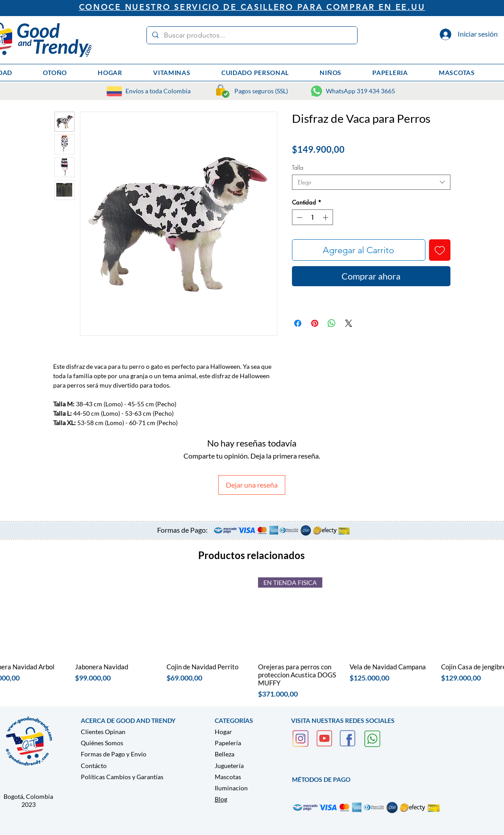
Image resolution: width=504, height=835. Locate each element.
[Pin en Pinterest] (315, 323)
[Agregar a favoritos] (440, 250)
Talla (298, 167)
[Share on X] (349, 323)
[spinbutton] (312, 217)
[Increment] (326, 217)
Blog (221, 799)
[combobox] (371, 182)
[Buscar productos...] (251, 35)
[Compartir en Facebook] (298, 323)
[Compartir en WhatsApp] (332, 323)
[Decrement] (299, 217)
